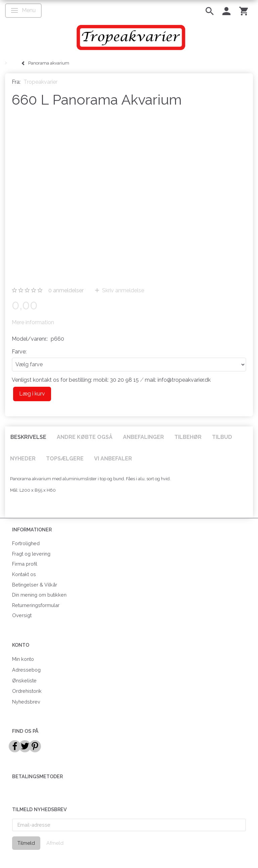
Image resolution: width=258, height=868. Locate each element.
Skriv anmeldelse (122, 290)
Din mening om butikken (39, 595)
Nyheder (23, 459)
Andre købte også (85, 437)
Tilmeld (26, 843)
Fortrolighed (26, 543)
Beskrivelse (28, 437)
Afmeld (55, 843)
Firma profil (25, 564)
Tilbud (222, 437)
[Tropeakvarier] (129, 37)
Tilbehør (188, 437)
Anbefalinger (143, 437)
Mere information (33, 322)
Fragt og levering (31, 554)
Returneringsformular (36, 605)
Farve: (19, 352)
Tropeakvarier (40, 82)
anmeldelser (66, 290)
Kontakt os (24, 574)
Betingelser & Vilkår (35, 585)
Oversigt (22, 615)
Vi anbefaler (113, 459)
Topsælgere (65, 459)
